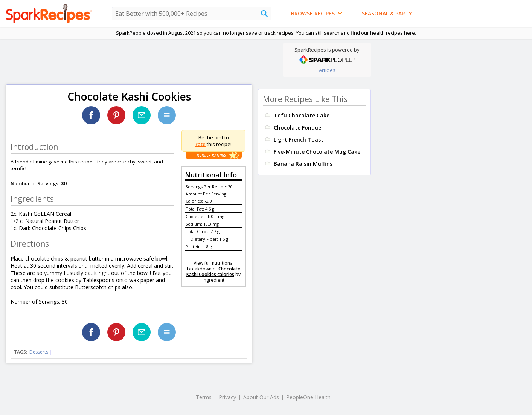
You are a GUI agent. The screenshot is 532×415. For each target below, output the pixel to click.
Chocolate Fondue (297, 127)
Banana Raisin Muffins (303, 164)
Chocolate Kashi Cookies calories (213, 272)
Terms (204, 397)
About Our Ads (261, 397)
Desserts (39, 352)
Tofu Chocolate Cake (302, 115)
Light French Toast (299, 140)
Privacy (227, 397)
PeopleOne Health (308, 397)
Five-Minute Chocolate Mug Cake (317, 152)
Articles (327, 70)
